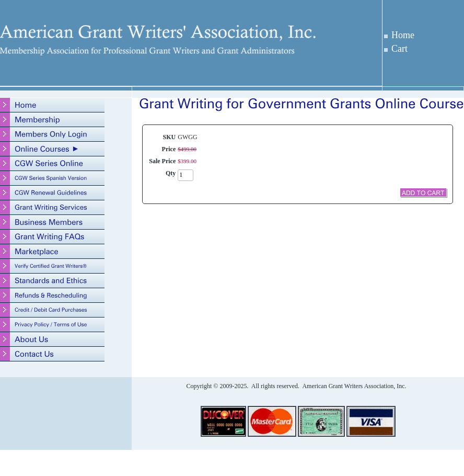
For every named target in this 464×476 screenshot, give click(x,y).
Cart (399, 49)
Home (403, 35)
